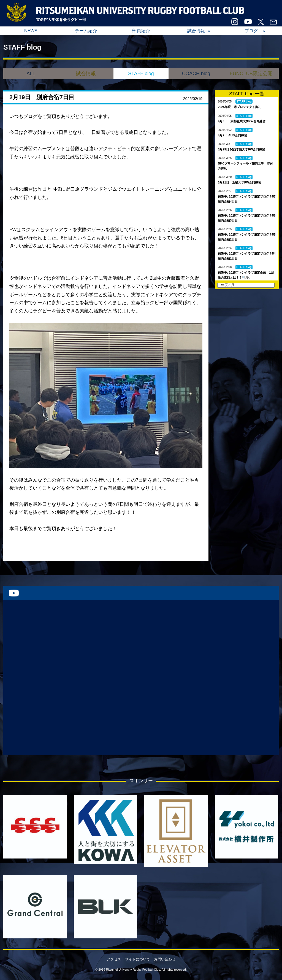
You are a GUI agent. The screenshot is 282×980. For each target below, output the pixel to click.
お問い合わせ (165, 959)
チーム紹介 (86, 31)
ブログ (251, 31)
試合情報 (196, 31)
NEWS (31, 31)
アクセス (114, 959)
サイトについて (138, 959)
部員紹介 (141, 31)
